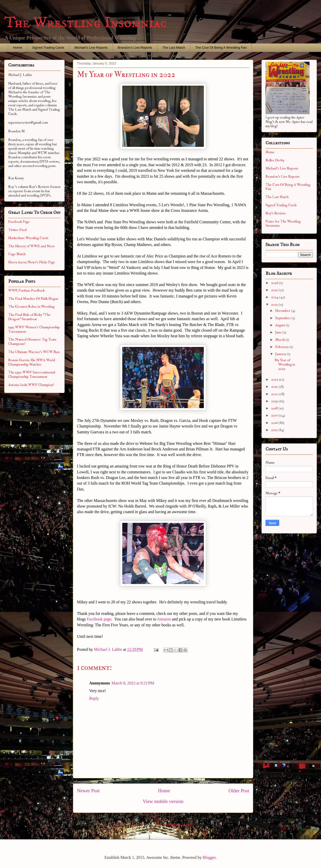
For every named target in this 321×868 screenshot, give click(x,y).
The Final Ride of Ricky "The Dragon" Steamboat (29, 317)
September (283, 318)
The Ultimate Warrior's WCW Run (34, 352)
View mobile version (163, 801)
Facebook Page (19, 222)
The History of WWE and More (31, 246)
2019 (275, 401)
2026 (275, 283)
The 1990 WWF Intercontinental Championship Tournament (32, 374)
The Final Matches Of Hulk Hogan (33, 299)
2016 (275, 423)
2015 (275, 430)
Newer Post (88, 791)
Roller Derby (275, 160)
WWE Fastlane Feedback (26, 290)
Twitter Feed (17, 230)
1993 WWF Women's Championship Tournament (34, 329)
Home (18, 48)
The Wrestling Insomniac (85, 23)
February (282, 347)
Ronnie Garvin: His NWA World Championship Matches (32, 362)
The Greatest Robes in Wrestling (31, 307)
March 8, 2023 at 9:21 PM (133, 683)
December (283, 311)
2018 (275, 408)
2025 (275, 290)
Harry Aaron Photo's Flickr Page (32, 262)
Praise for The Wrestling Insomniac (283, 224)
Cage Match (17, 254)
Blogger (209, 857)
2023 (275, 305)
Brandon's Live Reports (135, 48)
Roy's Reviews (276, 213)
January (281, 354)
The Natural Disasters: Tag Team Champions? (32, 342)
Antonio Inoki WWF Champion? (31, 385)
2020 (275, 394)
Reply (94, 698)
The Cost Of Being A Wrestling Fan (221, 48)
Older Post (239, 791)
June (279, 332)
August (280, 325)
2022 (275, 379)
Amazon (164, 619)
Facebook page (99, 619)
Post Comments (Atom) (174, 825)
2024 (275, 297)
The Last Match (174, 48)
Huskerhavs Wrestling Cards (28, 238)
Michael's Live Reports (91, 48)
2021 (275, 387)
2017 (275, 415)
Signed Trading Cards (48, 48)
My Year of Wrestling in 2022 (285, 364)
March (280, 340)
